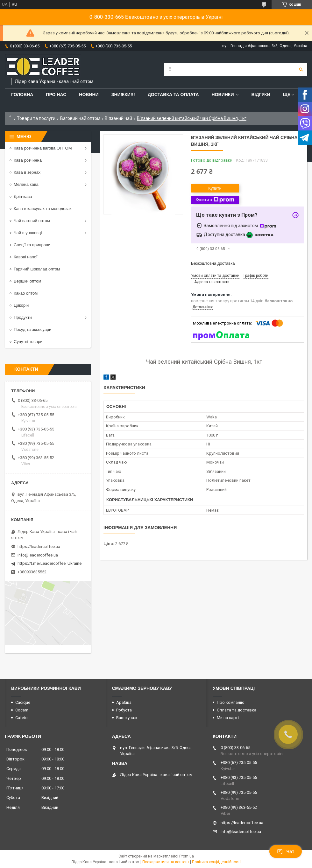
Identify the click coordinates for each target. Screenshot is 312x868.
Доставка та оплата (173, 94)
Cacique (23, 702)
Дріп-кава (23, 196)
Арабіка (124, 702)
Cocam (22, 710)
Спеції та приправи (32, 245)
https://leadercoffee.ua (39, 546)
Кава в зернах (27, 172)
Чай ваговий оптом (32, 221)
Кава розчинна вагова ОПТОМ (43, 148)
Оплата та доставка (237, 710)
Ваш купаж (127, 718)
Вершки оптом (27, 281)
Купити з (215, 200)
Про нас (56, 94)
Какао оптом (26, 293)
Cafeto (21, 718)
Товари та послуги (36, 118)
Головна (22, 94)
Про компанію (231, 702)
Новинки (223, 94)
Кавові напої (26, 257)
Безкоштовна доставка (213, 263)
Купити (215, 188)
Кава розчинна (28, 160)
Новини (89, 94)
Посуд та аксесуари (32, 329)
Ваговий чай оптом (80, 118)
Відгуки (261, 94)
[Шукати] (301, 69)
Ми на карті (228, 718)
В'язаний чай (118, 118)
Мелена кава (26, 184)
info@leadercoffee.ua (38, 555)
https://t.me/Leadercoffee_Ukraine (50, 563)
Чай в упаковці (28, 233)
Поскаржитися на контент (166, 862)
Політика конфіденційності (216, 862)
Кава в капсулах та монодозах (43, 209)
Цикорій (21, 305)
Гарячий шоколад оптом (37, 269)
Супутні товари (28, 342)
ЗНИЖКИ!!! (123, 94)
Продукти (23, 317)
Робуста (124, 710)
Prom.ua (187, 856)
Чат (286, 851)
